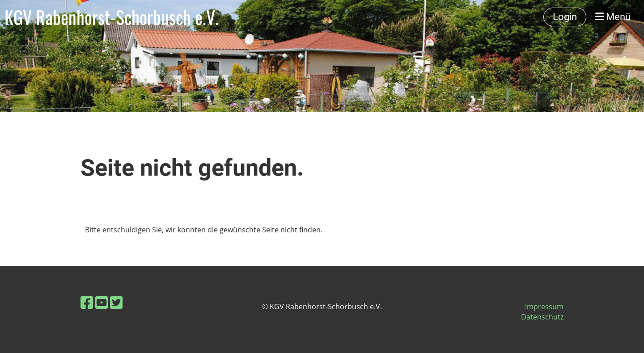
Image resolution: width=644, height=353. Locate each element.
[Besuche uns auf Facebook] (87, 302)
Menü (613, 17)
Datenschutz (542, 317)
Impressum (544, 307)
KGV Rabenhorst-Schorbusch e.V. (112, 17)
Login (565, 17)
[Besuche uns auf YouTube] (102, 302)
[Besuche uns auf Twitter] (116, 302)
